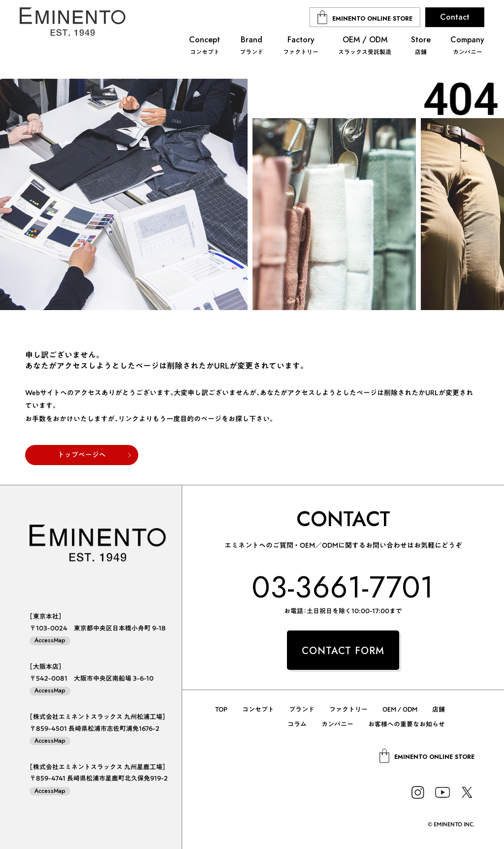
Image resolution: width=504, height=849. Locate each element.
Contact (455, 17)
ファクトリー (348, 709)
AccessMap (50, 641)
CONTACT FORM (343, 651)
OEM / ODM (400, 709)
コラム (297, 724)
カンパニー (337, 724)
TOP (221, 709)
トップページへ (82, 455)
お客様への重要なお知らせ (407, 724)
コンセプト (258, 709)
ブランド (302, 709)
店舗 (439, 709)
